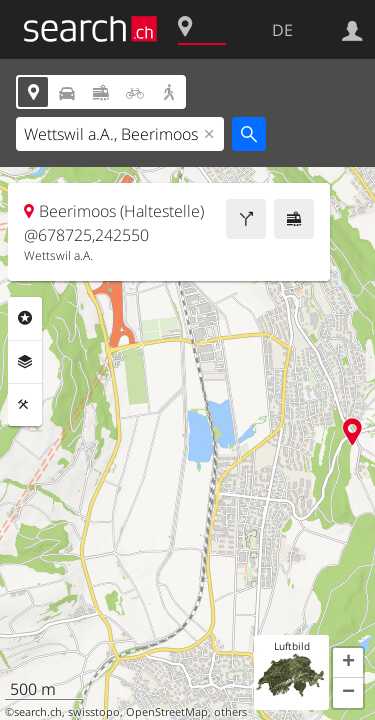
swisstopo (94, 712)
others (230, 712)
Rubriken (25, 318)
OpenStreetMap (167, 712)
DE (282, 30)
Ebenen (25, 362)
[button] (348, 663)
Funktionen (25, 405)
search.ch (38, 712)
